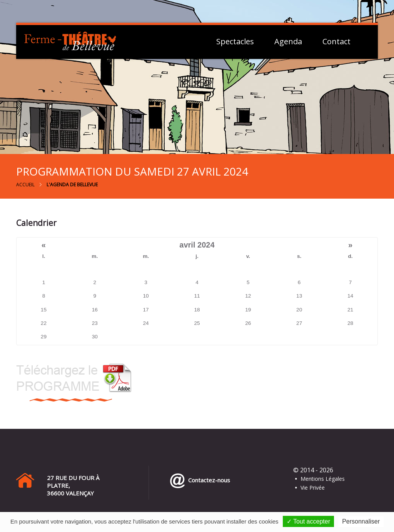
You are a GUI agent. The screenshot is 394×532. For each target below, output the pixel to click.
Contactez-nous (208, 480)
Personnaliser (361, 521)
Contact (336, 42)
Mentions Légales (323, 479)
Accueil (25, 185)
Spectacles (235, 42)
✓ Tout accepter (308, 521)
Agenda (288, 42)
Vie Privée (313, 488)
